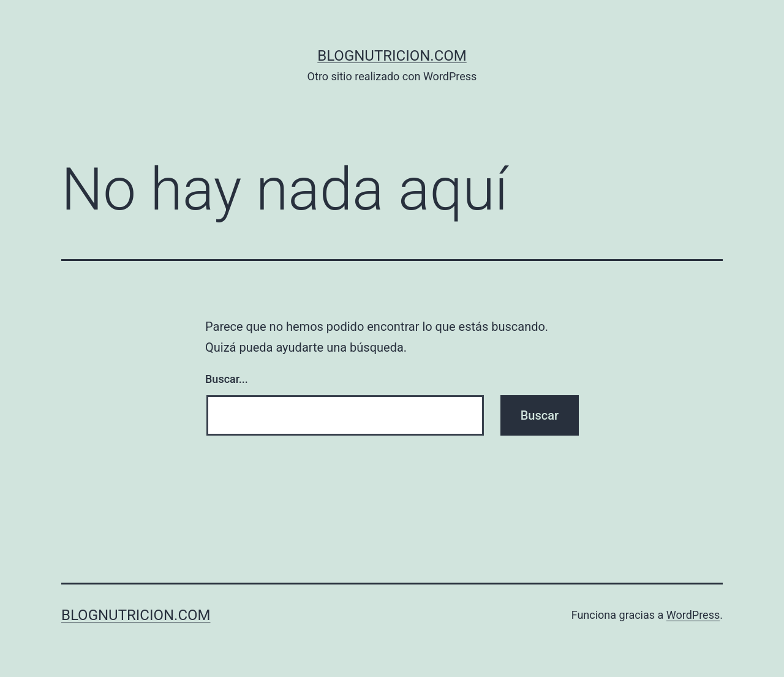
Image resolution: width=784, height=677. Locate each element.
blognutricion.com (392, 56)
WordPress (693, 615)
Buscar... (227, 379)
